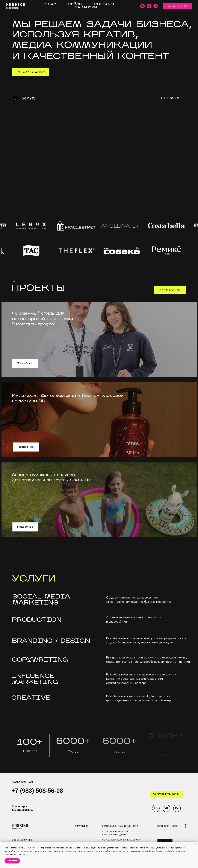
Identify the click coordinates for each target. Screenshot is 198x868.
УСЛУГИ (29, 99)
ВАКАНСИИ (86, 8)
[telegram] (156, 6)
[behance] (149, 6)
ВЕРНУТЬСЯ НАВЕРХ (168, 826)
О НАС (50, 5)
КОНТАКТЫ (105, 5)
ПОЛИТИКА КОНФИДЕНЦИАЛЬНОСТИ (120, 826)
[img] (15, 99)
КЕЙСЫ (75, 5)
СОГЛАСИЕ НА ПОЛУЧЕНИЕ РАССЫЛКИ (121, 840)
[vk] (142, 6)
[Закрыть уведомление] (196, 844)
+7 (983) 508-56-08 (37, 791)
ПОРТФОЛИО (81, 826)
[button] (178, 6)
